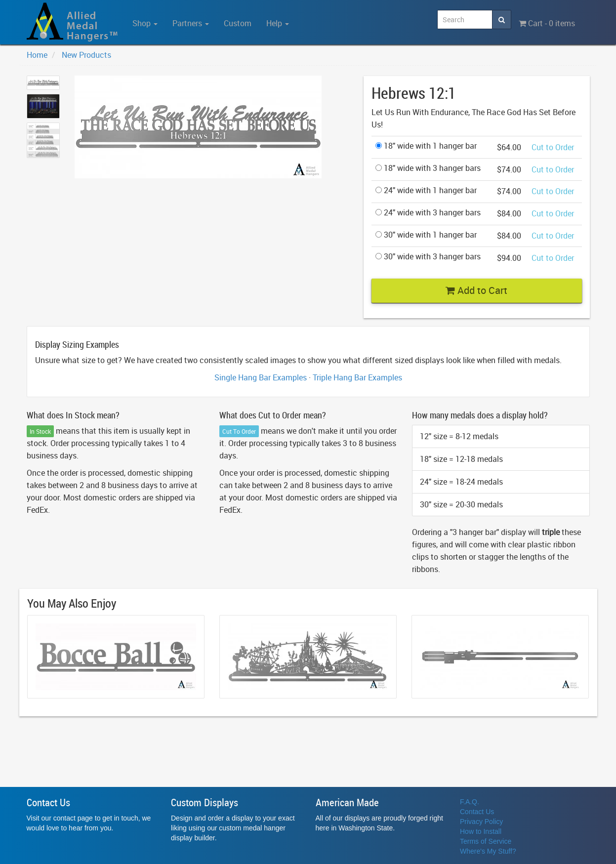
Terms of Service (486, 841)
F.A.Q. (470, 802)
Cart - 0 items (547, 23)
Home (37, 55)
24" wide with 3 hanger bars (428, 212)
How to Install (481, 831)
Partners (191, 23)
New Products (86, 55)
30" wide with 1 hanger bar (426, 235)
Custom (238, 23)
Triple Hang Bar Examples (357, 377)
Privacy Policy (481, 822)
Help (278, 23)
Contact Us (477, 812)
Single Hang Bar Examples (261, 377)
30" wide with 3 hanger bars (428, 256)
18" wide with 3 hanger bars (428, 168)
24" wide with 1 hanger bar (426, 190)
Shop (145, 23)
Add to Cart (476, 290)
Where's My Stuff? (488, 851)
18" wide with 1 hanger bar (426, 146)
